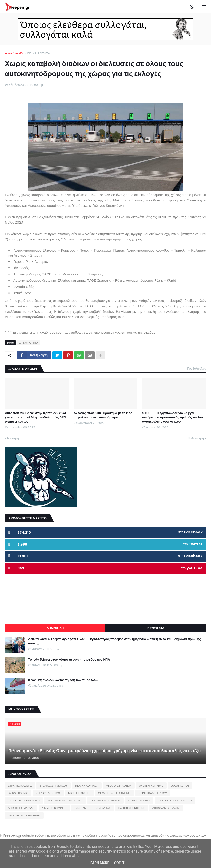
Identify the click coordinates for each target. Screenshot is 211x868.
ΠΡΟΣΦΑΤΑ (156, 628)
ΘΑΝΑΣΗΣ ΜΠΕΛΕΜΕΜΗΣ (24, 815)
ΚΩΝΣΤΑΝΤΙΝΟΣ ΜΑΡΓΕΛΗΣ (65, 801)
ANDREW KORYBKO (151, 786)
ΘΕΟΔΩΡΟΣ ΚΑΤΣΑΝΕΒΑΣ (115, 793)
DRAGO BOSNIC (18, 793)
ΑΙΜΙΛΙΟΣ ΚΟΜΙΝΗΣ (54, 808)
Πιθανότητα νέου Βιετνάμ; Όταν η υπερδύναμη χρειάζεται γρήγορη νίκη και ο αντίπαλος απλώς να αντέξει (105, 751)
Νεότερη (13, 438)
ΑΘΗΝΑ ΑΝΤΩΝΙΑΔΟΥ (166, 808)
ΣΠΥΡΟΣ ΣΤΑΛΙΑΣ (139, 801)
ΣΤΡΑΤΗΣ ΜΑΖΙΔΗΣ (20, 786)
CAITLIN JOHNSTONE (131, 808)
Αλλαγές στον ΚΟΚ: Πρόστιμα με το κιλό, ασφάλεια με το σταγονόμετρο (103, 415)
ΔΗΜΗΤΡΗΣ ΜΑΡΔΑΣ (21, 808)
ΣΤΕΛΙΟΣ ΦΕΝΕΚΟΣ (48, 793)
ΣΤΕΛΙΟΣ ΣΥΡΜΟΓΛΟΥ (53, 786)
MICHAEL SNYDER (79, 793)
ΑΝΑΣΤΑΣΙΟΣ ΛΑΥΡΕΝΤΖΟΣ (175, 801)
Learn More (99, 863)
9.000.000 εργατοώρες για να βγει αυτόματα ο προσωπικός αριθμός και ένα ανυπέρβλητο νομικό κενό (172, 417)
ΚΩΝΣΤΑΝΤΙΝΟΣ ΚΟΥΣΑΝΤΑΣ (92, 808)
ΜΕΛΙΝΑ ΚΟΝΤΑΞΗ (87, 786)
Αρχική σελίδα (14, 53)
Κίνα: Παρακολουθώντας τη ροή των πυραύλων (63, 680)
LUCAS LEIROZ (180, 786)
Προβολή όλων (197, 369)
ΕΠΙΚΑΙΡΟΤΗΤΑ (38, 53)
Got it (119, 863)
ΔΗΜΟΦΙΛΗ (55, 628)
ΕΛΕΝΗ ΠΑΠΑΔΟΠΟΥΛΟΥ (24, 801)
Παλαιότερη (196, 438)
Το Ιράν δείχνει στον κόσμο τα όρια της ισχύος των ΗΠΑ (69, 660)
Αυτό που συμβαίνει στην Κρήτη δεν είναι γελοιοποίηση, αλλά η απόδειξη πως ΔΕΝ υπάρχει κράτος (35, 417)
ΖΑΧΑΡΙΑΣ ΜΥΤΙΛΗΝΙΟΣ (105, 801)
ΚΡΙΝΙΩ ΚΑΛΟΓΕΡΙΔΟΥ (153, 793)
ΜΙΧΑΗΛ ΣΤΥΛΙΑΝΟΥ (119, 786)
